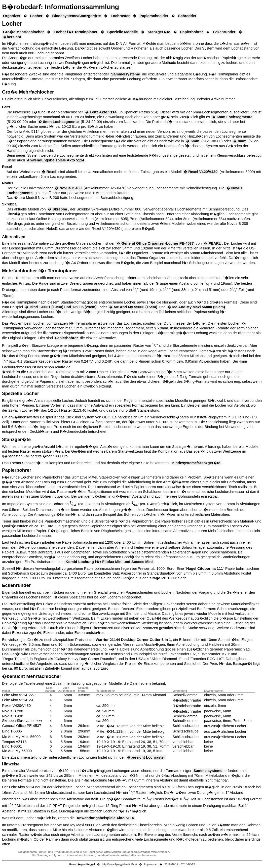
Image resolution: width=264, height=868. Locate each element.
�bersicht (12, 37)
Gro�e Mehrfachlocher (23, 32)
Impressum (151, 864)
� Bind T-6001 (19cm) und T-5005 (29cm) (61, 307)
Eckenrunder (224, 32)
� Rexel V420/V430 (201, 172)
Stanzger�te (159, 32)
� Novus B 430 (68, 188)
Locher (36, 16)
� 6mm (193, 141)
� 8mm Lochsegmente (59, 122)
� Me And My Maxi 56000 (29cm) (196, 307)
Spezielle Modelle (123, 32)
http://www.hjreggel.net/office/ (119, 864)
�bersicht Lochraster (146, 757)
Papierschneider (154, 16)
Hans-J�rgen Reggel (82, 864)
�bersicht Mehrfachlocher (32, 676)
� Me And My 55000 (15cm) (133, 307)
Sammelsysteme (125, 74)
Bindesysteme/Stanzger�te (76, 16)
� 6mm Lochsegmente (232, 117)
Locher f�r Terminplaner (76, 32)
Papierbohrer (191, 32)
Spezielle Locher (21, 393)
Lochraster (120, 16)
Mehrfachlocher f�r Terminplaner (40, 271)
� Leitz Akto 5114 (101, 112)
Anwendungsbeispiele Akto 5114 (55, 160)
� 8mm (240, 141)
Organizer (12, 16)
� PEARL (212, 243)
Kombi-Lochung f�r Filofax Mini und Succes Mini (109, 562)
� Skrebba (58, 209)
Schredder (187, 16)
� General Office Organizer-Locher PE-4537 (155, 243)
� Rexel (49, 172)
